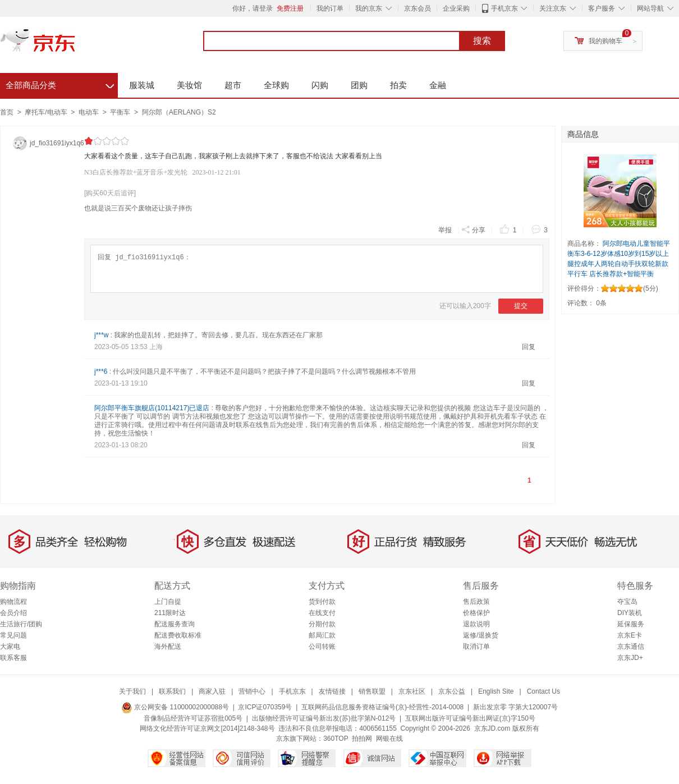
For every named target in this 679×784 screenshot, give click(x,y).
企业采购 (456, 8)
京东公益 (452, 691)
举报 (445, 230)
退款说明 (476, 624)
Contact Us (543, 691)
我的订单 (330, 8)
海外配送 (168, 647)
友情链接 (332, 691)
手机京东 (504, 8)
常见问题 (13, 635)
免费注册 (290, 8)
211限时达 (170, 613)
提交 (521, 306)
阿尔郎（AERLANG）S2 (179, 112)
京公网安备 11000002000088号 (175, 707)
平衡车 (121, 112)
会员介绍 (13, 613)
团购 (359, 85)
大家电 (10, 647)
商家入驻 (212, 691)
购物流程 (13, 602)
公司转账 (322, 647)
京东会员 (418, 8)
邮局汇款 (322, 635)
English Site (496, 691)
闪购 (320, 85)
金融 (438, 85)
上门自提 (168, 602)
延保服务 (631, 624)
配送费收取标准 (178, 635)
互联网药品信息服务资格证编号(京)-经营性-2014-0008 (382, 707)
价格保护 (476, 613)
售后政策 (476, 602)
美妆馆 (189, 85)
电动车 (90, 112)
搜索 (482, 41)
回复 (529, 347)
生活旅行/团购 (21, 624)
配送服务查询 (175, 624)
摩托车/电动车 (47, 112)
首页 (7, 112)
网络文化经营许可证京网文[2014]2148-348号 (207, 728)
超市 (233, 85)
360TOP (336, 739)
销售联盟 (372, 691)
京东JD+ (630, 658)
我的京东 (369, 8)
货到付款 (322, 602)
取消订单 (476, 647)
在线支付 (322, 613)
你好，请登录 (253, 8)
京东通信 (631, 647)
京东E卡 (630, 635)
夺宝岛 (627, 602)
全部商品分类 (60, 84)
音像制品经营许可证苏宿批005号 (193, 718)
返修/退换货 (481, 635)
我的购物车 (605, 41)
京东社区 (412, 691)
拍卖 (398, 85)
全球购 (276, 85)
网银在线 (389, 739)
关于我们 (132, 691)
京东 (76, 45)
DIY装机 (630, 613)
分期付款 (322, 624)
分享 (473, 229)
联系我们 (172, 691)
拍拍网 (362, 739)
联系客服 (13, 658)
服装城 (142, 85)
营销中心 (252, 691)
